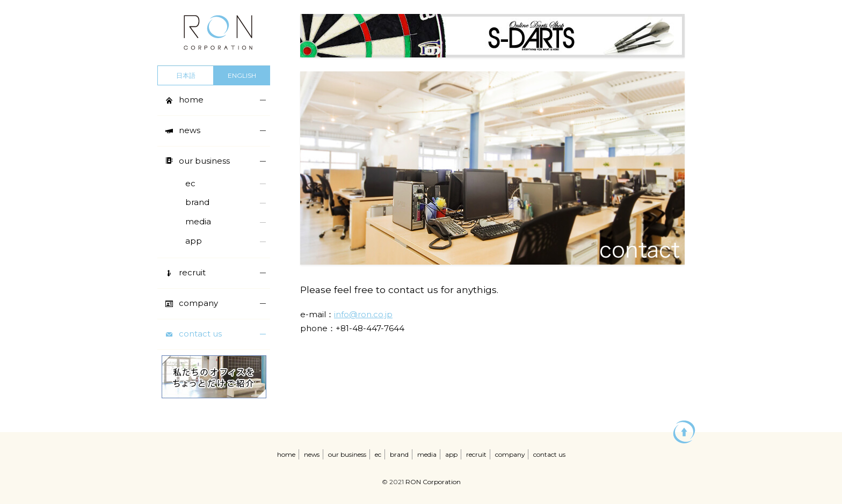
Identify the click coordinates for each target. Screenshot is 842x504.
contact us (549, 454)
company (510, 454)
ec (378, 454)
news (312, 454)
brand (399, 454)
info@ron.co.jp (363, 315)
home (286, 454)
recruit (476, 454)
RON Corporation (433, 482)
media (427, 454)
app (451, 454)
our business (347, 454)
